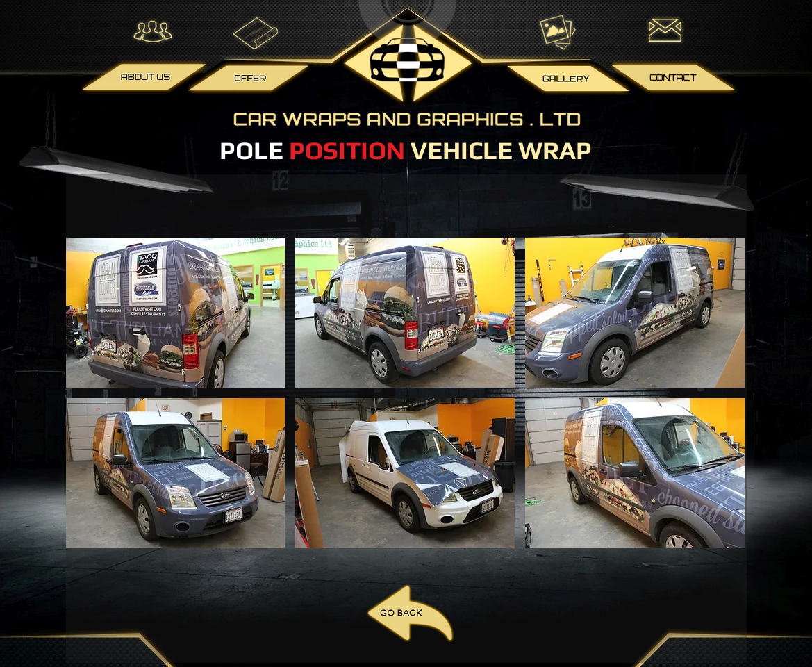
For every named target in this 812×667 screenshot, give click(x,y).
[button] (176, 313)
